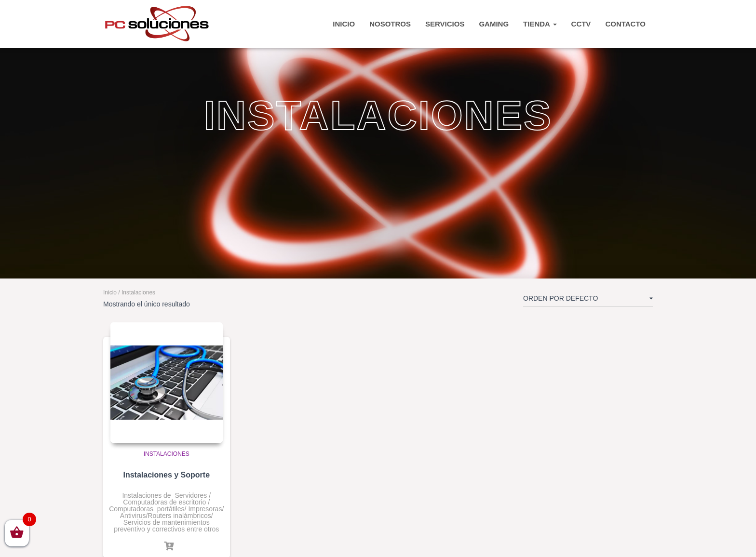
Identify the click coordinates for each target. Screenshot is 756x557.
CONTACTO (625, 24)
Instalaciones (167, 454)
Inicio (110, 292)
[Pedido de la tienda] (588, 300)
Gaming (494, 24)
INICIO (344, 24)
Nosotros (390, 24)
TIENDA (540, 24)
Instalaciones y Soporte (166, 475)
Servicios (445, 24)
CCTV (581, 24)
